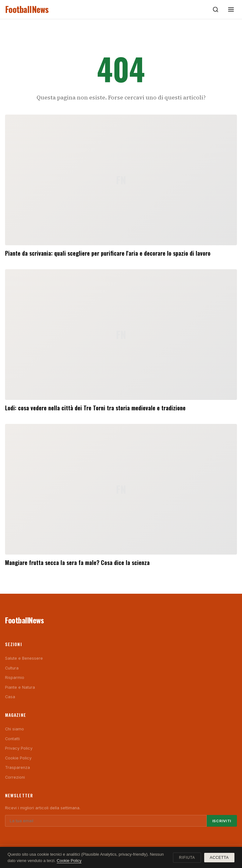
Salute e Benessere (24, 658)
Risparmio (15, 678)
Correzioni (15, 777)
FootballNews (27, 9)
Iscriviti (222, 821)
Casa (10, 697)
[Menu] (231, 9)
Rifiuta (187, 858)
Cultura (12, 668)
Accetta (219, 858)
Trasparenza (17, 767)
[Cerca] (216, 9)
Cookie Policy (18, 758)
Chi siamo (14, 729)
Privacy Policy (19, 748)
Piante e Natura (20, 687)
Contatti (12, 739)
